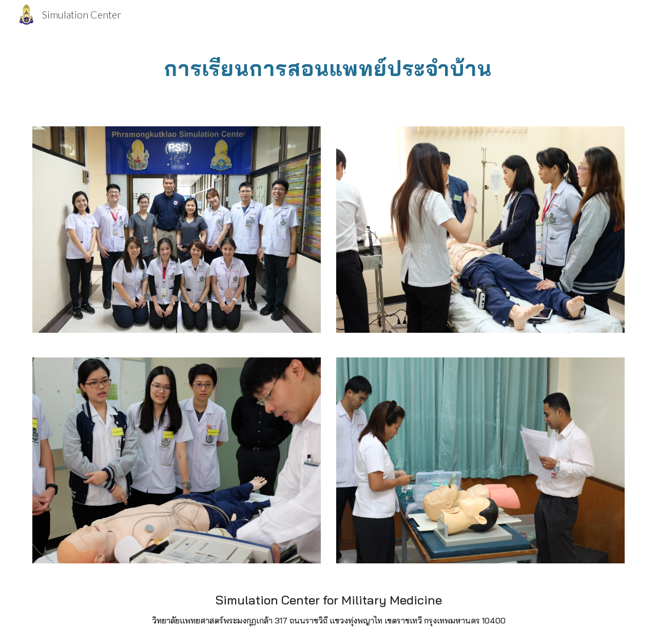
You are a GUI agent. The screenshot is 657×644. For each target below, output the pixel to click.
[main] (328, 64)
